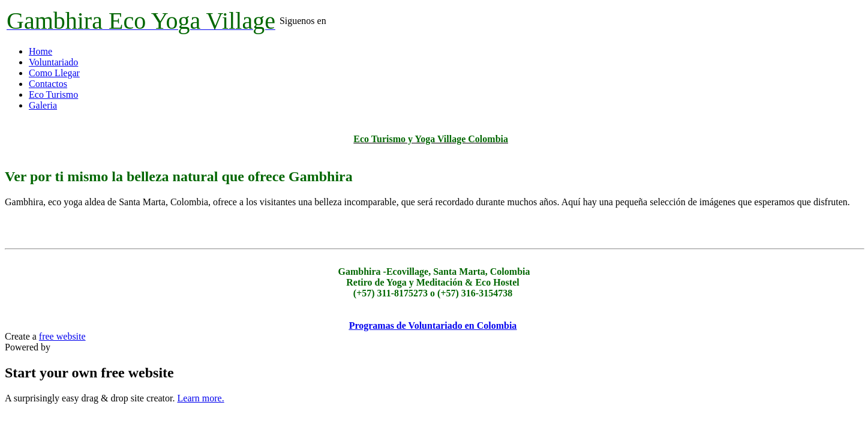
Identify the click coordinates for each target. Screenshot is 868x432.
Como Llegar (54, 73)
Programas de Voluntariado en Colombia (433, 325)
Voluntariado (53, 62)
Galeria (43, 105)
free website (62, 336)
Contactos (48, 84)
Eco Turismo (53, 94)
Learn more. (201, 398)
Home (40, 51)
